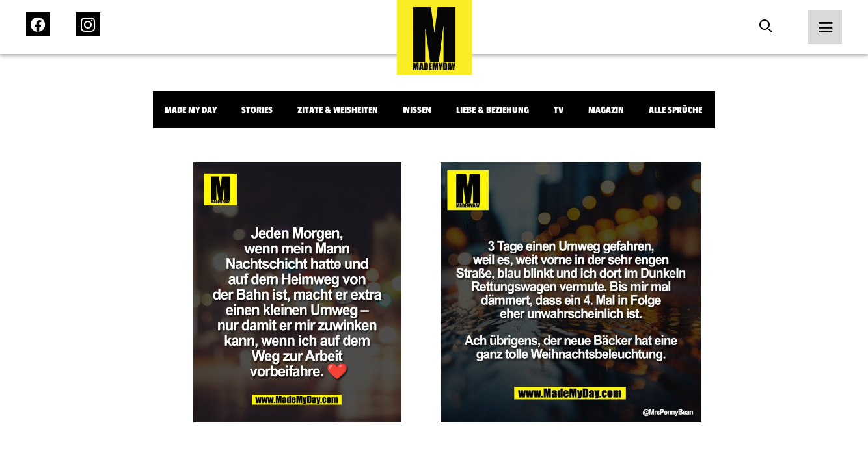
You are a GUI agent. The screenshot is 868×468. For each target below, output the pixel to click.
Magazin (606, 110)
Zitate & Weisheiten (338, 110)
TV (559, 110)
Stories (257, 110)
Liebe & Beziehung (493, 110)
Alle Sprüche (675, 110)
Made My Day (191, 110)
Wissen (417, 110)
